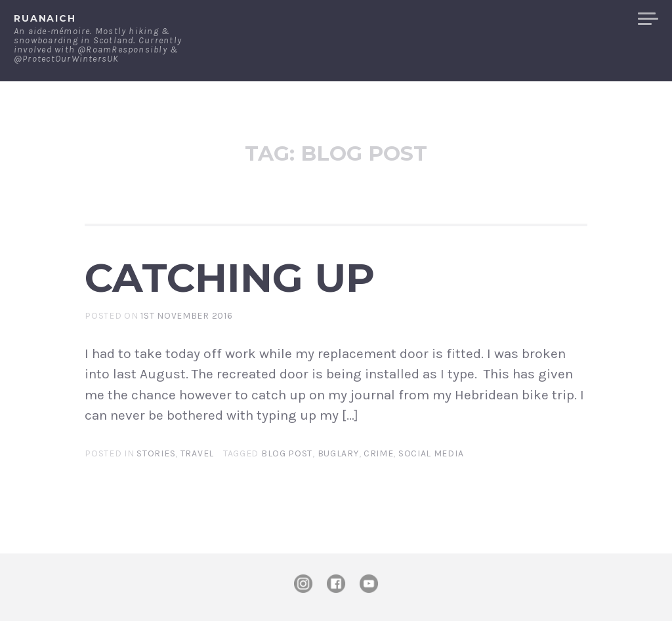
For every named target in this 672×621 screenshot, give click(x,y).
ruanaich (45, 18)
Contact (492, 19)
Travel (197, 453)
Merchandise (578, 19)
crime (379, 453)
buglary (338, 453)
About (429, 19)
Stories (156, 453)
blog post (287, 453)
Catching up (230, 277)
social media (431, 453)
